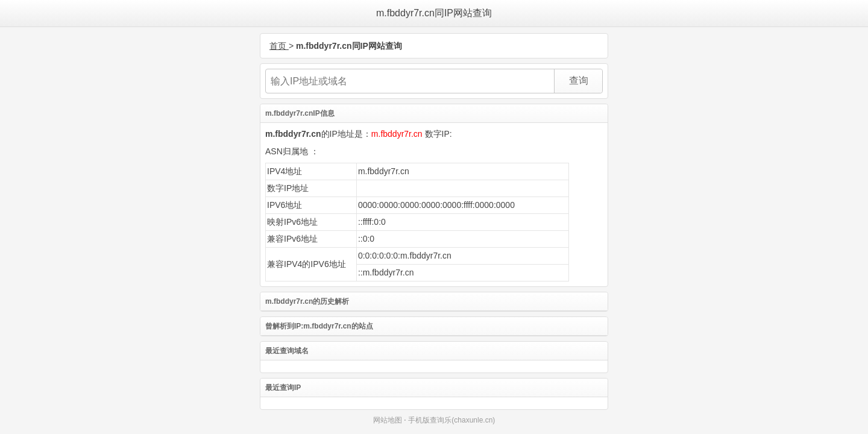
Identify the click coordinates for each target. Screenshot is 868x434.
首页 (279, 46)
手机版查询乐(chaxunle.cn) (451, 420)
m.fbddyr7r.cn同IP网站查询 (434, 13)
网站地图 (388, 420)
